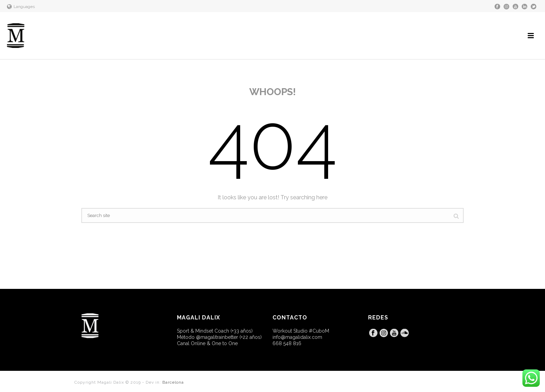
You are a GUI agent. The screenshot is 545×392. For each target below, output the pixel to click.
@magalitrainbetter (217, 337)
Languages (21, 7)
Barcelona (173, 382)
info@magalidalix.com (297, 337)
